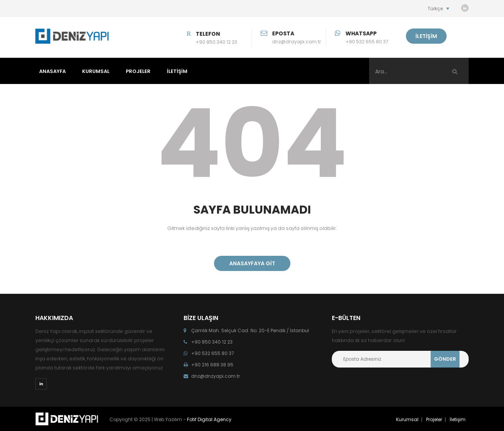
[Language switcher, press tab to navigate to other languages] (438, 9)
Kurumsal (407, 419)
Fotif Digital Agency (209, 419)
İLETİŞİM (426, 36)
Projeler (434, 419)
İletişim (458, 419)
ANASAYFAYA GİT (252, 263)
